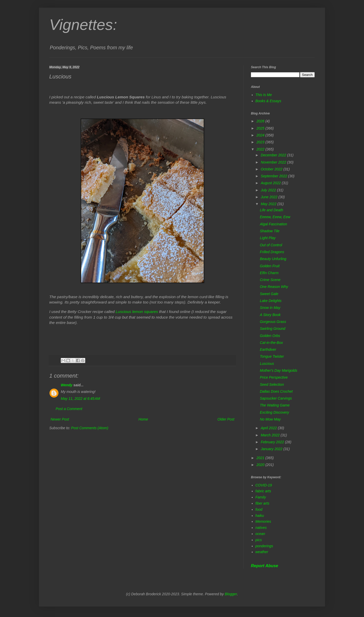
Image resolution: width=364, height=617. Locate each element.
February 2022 (273, 442)
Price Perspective (274, 377)
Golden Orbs (270, 336)
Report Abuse (265, 566)
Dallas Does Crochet (276, 391)
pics (259, 540)
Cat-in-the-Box (271, 343)
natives (261, 528)
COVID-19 (264, 485)
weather (262, 552)
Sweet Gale (269, 294)
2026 (261, 121)
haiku (260, 516)
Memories (263, 521)
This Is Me (264, 95)
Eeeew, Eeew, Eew (275, 217)
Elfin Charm (269, 273)
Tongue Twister (272, 356)
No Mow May (270, 419)
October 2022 (272, 169)
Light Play (268, 238)
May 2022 (269, 204)
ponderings (264, 546)
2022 (261, 149)
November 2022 (274, 162)
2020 (261, 465)
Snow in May (270, 308)
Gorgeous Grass (273, 322)
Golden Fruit (270, 266)
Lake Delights (271, 301)
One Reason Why (274, 287)
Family (261, 497)
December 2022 (274, 155)
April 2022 (269, 428)
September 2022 (274, 176)
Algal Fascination (274, 224)
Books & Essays (268, 101)
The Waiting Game (275, 405)
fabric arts (263, 491)
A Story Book (270, 315)
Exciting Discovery (274, 412)
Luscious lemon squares (137, 312)
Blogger (231, 594)
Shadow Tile (270, 231)
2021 (261, 458)
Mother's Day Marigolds (279, 370)
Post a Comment (69, 409)
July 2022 (269, 190)
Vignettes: (83, 25)
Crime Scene (270, 280)
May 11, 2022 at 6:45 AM (80, 399)
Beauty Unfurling (273, 259)
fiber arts (262, 503)
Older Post (226, 419)
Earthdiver (268, 350)
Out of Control (271, 245)
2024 (261, 135)
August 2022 (271, 183)
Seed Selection (272, 385)
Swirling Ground (273, 329)
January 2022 (272, 449)
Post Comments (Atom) (90, 428)
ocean (260, 534)
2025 (261, 128)
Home (143, 419)
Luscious (267, 364)
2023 (261, 142)
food (259, 509)
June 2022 (269, 197)
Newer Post (60, 419)
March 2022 (271, 435)
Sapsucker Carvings (276, 398)
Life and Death (271, 210)
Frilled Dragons (272, 252)
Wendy (67, 385)
